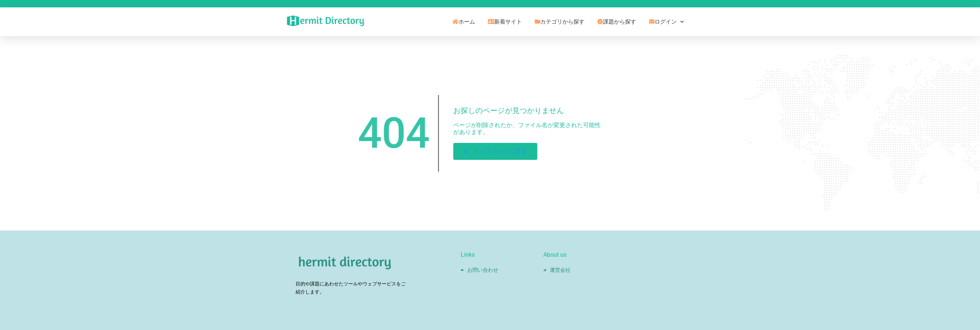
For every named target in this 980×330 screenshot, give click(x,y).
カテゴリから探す (560, 22)
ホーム (464, 22)
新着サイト (505, 22)
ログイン (666, 22)
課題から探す (617, 22)
